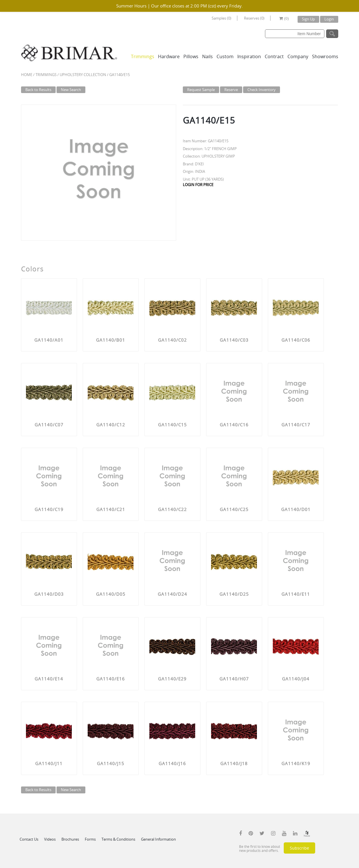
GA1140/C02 (172, 340)
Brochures (70, 839)
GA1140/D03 (49, 594)
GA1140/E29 (172, 679)
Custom (225, 56)
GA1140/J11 (49, 763)
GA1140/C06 (296, 340)
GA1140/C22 (172, 509)
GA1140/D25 (234, 594)
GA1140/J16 (172, 763)
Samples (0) (221, 18)
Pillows (191, 56)
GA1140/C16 (234, 425)
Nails (207, 56)
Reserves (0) (254, 18)
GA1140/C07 (49, 425)
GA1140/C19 (49, 509)
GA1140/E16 (111, 679)
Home (27, 75)
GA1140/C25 (234, 509)
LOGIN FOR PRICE (198, 185)
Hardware (169, 56)
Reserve (231, 90)
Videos (50, 839)
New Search (71, 90)
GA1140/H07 (234, 679)
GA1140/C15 (172, 425)
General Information (158, 839)
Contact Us (29, 839)
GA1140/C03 (234, 340)
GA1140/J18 (234, 763)
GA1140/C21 (111, 509)
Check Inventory (262, 90)
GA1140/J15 (111, 763)
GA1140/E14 (49, 679)
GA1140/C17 (296, 425)
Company (298, 56)
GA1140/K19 (296, 763)
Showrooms (325, 56)
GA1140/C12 (111, 425)
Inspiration (249, 56)
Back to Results (38, 90)
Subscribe (299, 848)
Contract (274, 56)
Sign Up (308, 19)
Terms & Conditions (118, 839)
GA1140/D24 (172, 594)
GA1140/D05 (111, 594)
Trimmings (143, 56)
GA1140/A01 (49, 340)
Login (329, 19)
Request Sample (201, 90)
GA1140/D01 (296, 509)
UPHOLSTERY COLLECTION (83, 75)
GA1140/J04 (296, 679)
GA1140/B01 (111, 340)
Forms (90, 839)
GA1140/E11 (296, 594)
